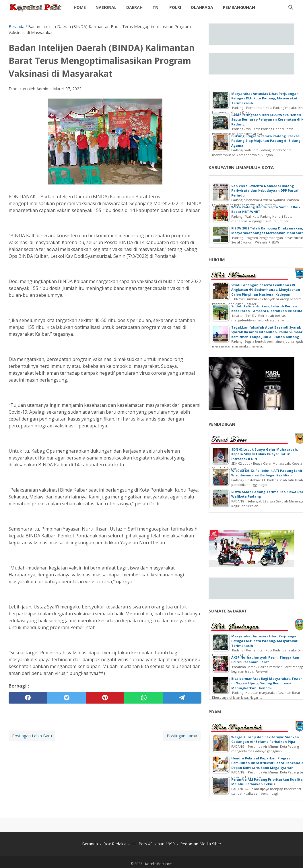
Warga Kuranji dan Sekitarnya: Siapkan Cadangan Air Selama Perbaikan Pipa (265, 739)
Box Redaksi (115, 844)
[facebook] (28, 698)
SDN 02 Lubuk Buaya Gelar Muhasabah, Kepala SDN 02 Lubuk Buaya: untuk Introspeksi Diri (265, 454)
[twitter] (66, 698)
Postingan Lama (182, 736)
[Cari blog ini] (291, 7)
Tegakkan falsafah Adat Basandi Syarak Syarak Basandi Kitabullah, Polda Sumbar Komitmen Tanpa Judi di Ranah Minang (267, 332)
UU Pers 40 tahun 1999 (153, 844)
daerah (134, 7)
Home (80, 7)
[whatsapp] (143, 698)
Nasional (106, 7)
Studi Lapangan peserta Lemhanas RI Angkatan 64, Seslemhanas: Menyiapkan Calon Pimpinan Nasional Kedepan (266, 290)
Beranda (90, 844)
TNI (156, 7)
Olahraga (202, 7)
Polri (175, 7)
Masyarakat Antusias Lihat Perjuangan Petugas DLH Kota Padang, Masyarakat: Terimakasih (265, 98)
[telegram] (182, 698)
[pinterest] (105, 698)
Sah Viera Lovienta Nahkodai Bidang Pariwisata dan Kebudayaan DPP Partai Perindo (265, 191)
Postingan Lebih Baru (32, 736)
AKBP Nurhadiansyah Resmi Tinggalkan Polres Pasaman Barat (265, 660)
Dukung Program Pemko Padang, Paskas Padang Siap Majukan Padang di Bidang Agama (266, 141)
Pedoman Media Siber (201, 844)
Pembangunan (239, 7)
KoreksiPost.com (159, 864)
